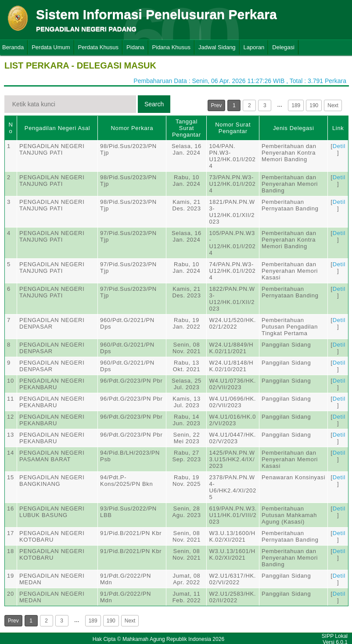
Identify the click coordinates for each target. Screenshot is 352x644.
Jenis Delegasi (294, 128)
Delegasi (283, 47)
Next (333, 105)
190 (314, 105)
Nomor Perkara (132, 128)
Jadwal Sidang (217, 47)
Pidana (135, 47)
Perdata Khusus (99, 47)
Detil (339, 146)
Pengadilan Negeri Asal (57, 128)
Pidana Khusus (171, 47)
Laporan (254, 47)
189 (296, 105)
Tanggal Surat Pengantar (187, 128)
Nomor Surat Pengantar (233, 128)
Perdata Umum (51, 47)
